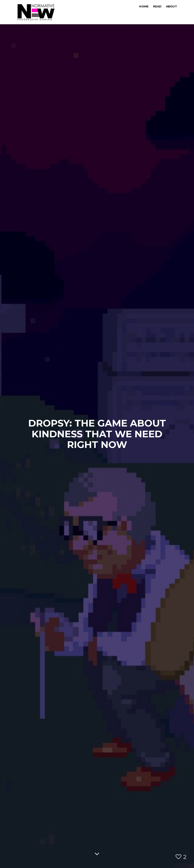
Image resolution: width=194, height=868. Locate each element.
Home (144, 6)
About (171, 6)
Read (157, 6)
